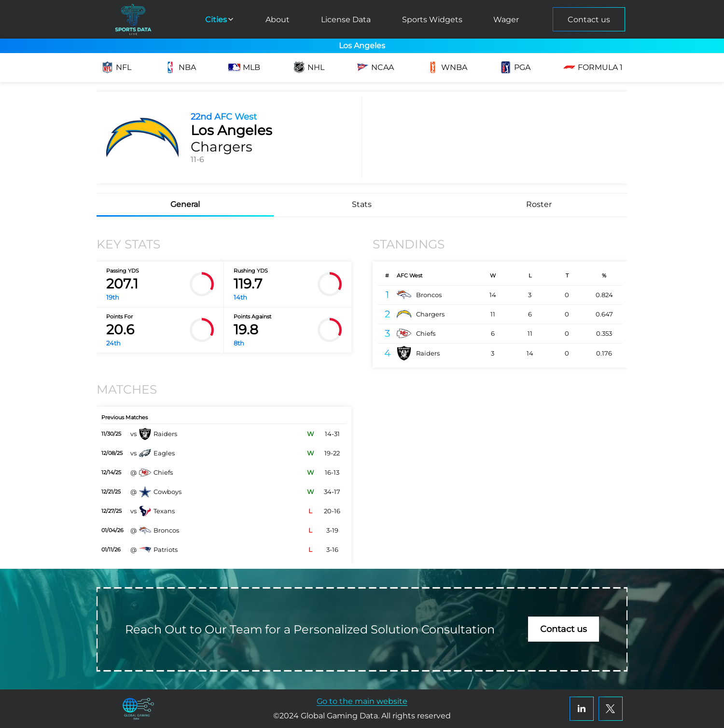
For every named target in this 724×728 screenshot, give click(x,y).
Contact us (589, 20)
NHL (309, 67)
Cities (220, 20)
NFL (116, 67)
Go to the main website (362, 701)
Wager (506, 20)
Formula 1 (593, 67)
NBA (180, 67)
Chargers (421, 314)
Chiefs (416, 333)
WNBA (447, 67)
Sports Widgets (432, 20)
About (278, 20)
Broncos (419, 295)
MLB (244, 67)
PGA (515, 67)
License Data (346, 20)
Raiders (418, 353)
